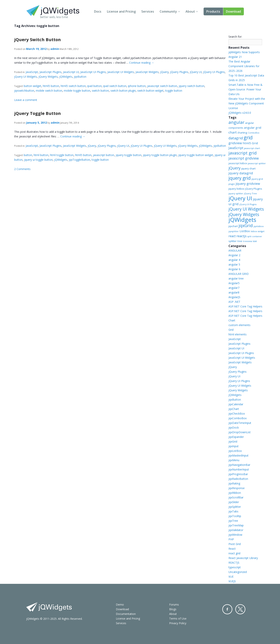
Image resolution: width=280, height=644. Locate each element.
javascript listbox (238, 163)
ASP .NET (234, 302)
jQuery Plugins (179, 72)
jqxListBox (235, 451)
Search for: (235, 37)
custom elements (239, 325)
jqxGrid (246, 225)
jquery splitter (236, 193)
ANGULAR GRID (239, 274)
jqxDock (234, 427)
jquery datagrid (241, 173)
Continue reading (142, 63)
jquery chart (248, 168)
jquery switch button (192, 86)
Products (213, 11)
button (28, 155)
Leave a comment (26, 100)
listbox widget (258, 231)
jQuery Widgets (48, 77)
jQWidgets (66, 77)
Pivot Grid (235, 544)
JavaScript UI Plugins (93, 72)
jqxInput (234, 446)
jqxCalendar (236, 404)
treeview (248, 241)
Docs (98, 11)
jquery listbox (236, 189)
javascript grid (243, 153)
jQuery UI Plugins (214, 72)
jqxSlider (234, 502)
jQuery (164, 72)
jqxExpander (236, 437)
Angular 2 (234, 255)
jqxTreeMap (236, 525)
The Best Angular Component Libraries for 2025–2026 (244, 66)
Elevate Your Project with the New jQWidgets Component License (247, 103)
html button (41, 155)
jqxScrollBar (236, 497)
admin (55, 49)
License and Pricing (121, 11)
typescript (235, 567)
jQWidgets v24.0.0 (240, 113)
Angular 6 (234, 269)
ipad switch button (115, 86)
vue (255, 241)
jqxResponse (237, 488)
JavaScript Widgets (147, 72)
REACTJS (234, 563)
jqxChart (234, 409)
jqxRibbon (235, 493)
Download (233, 11)
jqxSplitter (235, 507)
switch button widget (150, 91)
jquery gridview (248, 184)
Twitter (240, 609)
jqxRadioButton (238, 479)
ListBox (245, 231)
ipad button (94, 86)
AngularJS (234, 297)
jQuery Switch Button (38, 39)
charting (242, 133)
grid (248, 137)
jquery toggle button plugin (160, 155)
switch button (100, 91)
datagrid (236, 138)
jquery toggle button (129, 155)
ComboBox (254, 133)
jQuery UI (196, 72)
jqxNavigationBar (239, 465)
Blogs (173, 609)
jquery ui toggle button (38, 160)
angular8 (234, 292)
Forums (174, 605)
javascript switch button (162, 86)
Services (148, 11)
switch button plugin (123, 91)
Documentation (126, 614)
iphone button (137, 86)
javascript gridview (244, 158)
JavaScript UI (71, 72)
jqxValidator (236, 530)
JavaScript (32, 72)
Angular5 (234, 283)
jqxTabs (233, 511)
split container (255, 236)
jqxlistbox (259, 226)
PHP (231, 539)
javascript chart (252, 148)
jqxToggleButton (79, 160)
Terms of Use (178, 618)
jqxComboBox (238, 418)
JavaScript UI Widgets (121, 72)
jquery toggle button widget (196, 155)
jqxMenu (234, 460)
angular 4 (234, 260)
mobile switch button (49, 91)
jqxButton (80, 77)
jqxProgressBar (238, 474)
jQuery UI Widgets (26, 77)
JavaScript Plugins (50, 72)
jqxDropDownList (240, 432)
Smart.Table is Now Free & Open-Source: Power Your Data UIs (245, 89)
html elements (238, 334)
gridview (235, 143)
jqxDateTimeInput (240, 423)
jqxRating (234, 483)
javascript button (104, 155)
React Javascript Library (243, 558)
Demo (120, 605)
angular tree (236, 278)
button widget (32, 86)
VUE (231, 577)
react (232, 236)
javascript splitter (257, 163)
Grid (231, 330)
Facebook (227, 609)
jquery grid (240, 178)
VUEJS (232, 581)
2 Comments (22, 169)
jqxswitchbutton (24, 91)
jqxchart (233, 226)
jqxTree (233, 521)
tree (240, 241)
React (232, 549)
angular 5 (234, 264)
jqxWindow (235, 535)
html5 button (51, 86)
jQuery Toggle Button (38, 113)
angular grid (253, 128)
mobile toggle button (77, 91)
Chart (232, 320)
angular (236, 122)
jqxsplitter (234, 231)
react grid (234, 553)
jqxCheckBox (237, 414)
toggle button (174, 91)
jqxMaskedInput (238, 455)
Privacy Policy (178, 623)
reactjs (241, 236)
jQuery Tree (250, 193)
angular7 (234, 288)
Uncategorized (238, 572)
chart (233, 132)
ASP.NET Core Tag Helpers (245, 306)
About (190, 11)
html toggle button (62, 155)
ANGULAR (235, 250)
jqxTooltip (235, 516)
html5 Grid (250, 143)
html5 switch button (73, 86)
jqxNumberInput (239, 469)
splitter (233, 241)
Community (168, 11)
